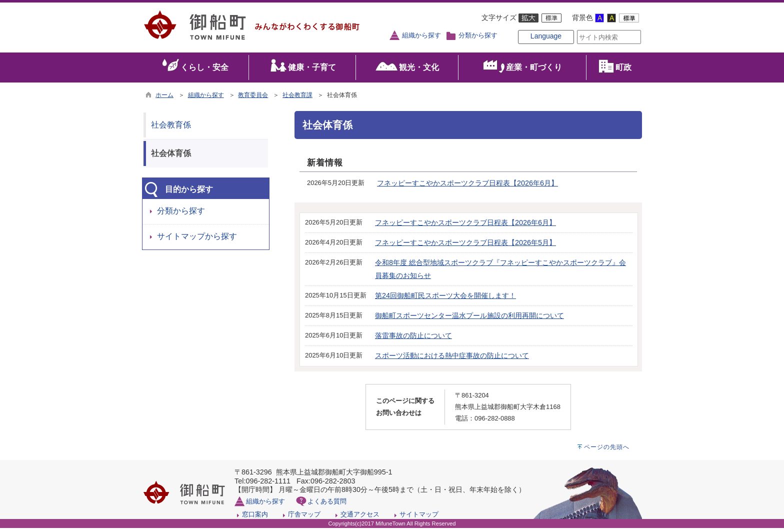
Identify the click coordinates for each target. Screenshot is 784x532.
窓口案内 (255, 518)
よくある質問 (327, 505)
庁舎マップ (304, 518)
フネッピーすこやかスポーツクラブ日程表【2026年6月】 (467, 187)
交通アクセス (360, 518)
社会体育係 (171, 157)
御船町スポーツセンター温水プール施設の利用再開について (469, 319)
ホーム (164, 99)
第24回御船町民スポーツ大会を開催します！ (445, 299)
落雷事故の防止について (413, 339)
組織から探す (421, 35)
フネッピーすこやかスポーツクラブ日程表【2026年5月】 (465, 246)
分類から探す (478, 35)
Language (530, 46)
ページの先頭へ (607, 451)
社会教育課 (297, 99)
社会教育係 (171, 129)
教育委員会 (253, 99)
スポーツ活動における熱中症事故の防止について (452, 359)
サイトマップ (419, 518)
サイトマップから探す (197, 241)
